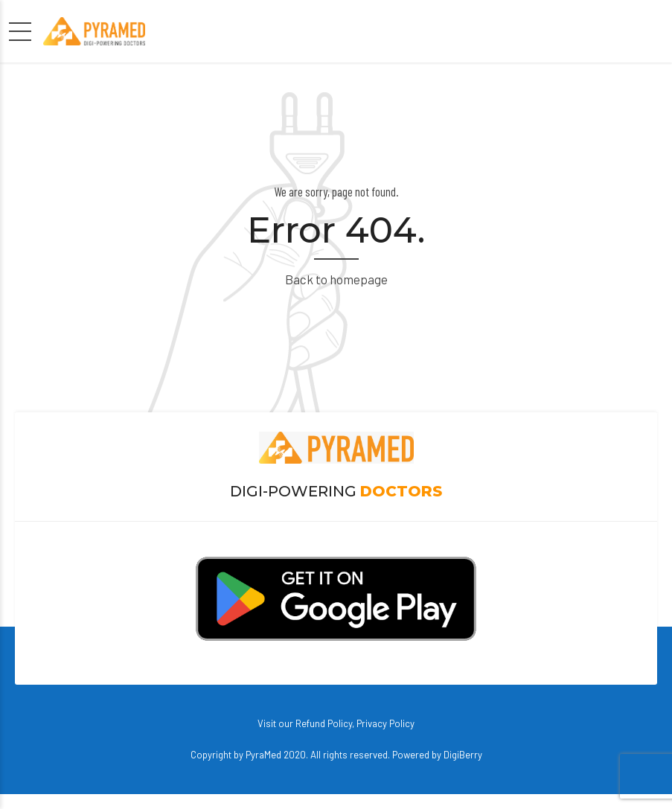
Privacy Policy (385, 723)
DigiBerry (463, 755)
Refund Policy (324, 723)
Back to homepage (336, 279)
